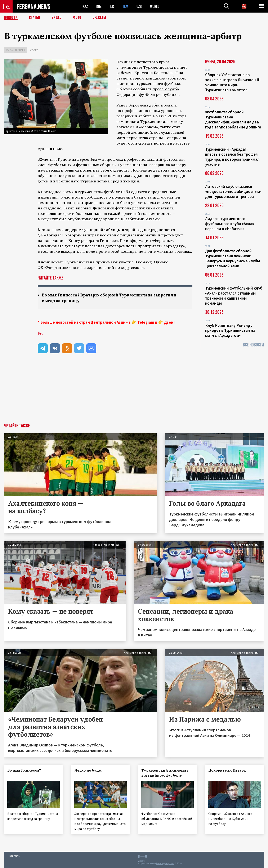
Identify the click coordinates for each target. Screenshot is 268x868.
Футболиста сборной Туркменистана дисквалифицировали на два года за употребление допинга (233, 119)
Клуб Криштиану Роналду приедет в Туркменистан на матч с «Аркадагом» (230, 330)
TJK (112, 6)
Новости (11, 18)
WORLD (156, 6)
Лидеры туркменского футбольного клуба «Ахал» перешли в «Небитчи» (230, 224)
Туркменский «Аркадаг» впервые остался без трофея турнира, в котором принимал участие (232, 157)
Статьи (35, 18)
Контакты (15, 856)
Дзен (169, 322)
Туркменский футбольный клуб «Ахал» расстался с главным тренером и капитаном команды (234, 296)
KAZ (85, 6)
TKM (126, 6)
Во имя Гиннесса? (24, 770)
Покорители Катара (227, 770)
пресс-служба (166, 89)
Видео (57, 18)
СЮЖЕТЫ (99, 18)
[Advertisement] (134, 392)
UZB (140, 6)
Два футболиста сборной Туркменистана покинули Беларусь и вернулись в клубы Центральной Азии (233, 258)
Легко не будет (89, 770)
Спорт (34, 50)
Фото (77, 18)
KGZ (99, 6)
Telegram (146, 322)
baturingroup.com (165, 864)
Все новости (253, 345)
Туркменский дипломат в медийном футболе (165, 773)
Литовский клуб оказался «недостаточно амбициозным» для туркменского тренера (233, 191)
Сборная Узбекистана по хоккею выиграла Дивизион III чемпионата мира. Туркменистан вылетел (233, 82)
